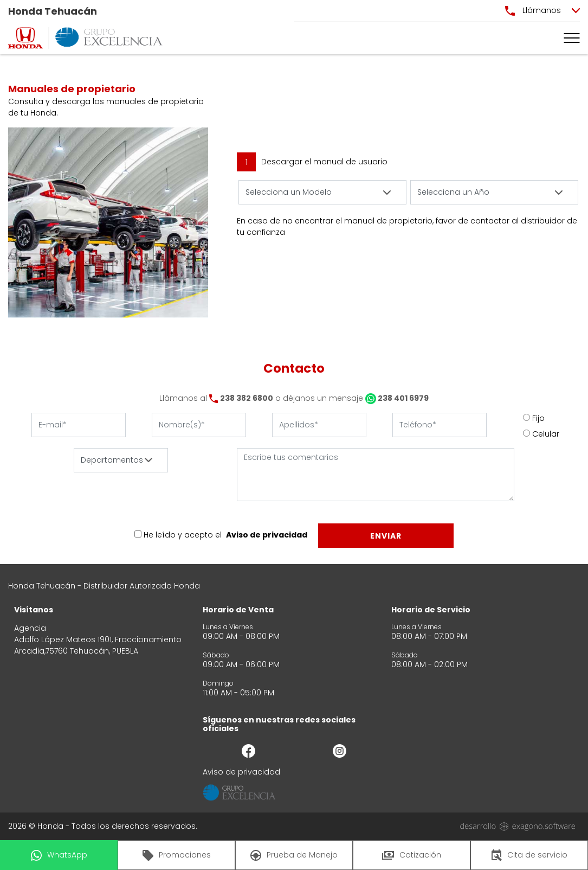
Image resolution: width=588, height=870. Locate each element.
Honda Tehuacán (53, 11)
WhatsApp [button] (59, 855)
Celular (546, 434)
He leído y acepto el (183, 535)
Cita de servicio (529, 855)
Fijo (538, 418)
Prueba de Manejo (294, 855)
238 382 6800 (247, 398)
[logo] (25, 38)
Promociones (177, 855)
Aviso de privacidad (267, 535)
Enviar (386, 536)
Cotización (412, 855)
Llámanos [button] (533, 10)
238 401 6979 (397, 398)
